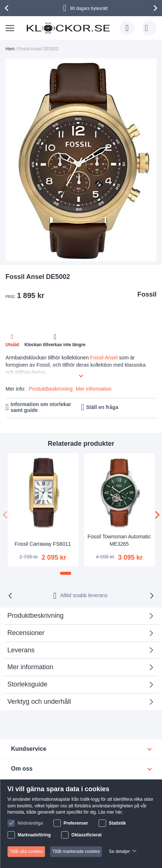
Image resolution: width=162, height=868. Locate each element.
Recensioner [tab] (78, 635)
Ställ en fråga (102, 407)
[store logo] (68, 28)
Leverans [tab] (21, 650)
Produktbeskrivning (51, 389)
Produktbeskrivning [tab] (35, 616)
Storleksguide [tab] (27, 684)
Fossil (147, 294)
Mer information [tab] (30, 667)
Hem (10, 49)
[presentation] (8, 8)
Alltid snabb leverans (84, 595)
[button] (66, 573)
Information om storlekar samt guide (41, 407)
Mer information (93, 389)
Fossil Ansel (104, 358)
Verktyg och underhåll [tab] (39, 702)
